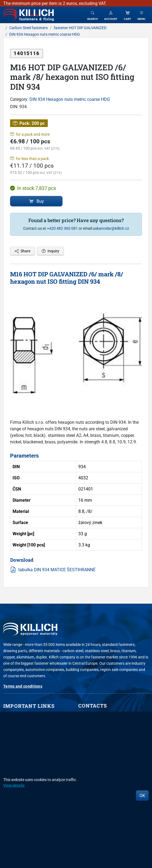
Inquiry (50, 251)
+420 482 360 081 (62, 228)
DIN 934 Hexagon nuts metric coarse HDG (70, 99)
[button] (111, 15)
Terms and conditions (23, 686)
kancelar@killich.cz (113, 228)
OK (142, 796)
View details (14, 785)
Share (23, 251)
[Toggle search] (92, 15)
